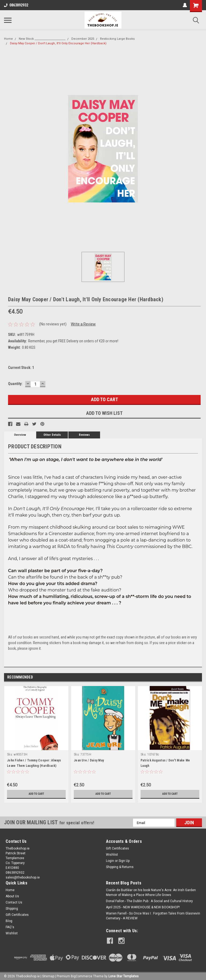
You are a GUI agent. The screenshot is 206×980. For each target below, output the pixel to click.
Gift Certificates (117, 848)
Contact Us (14, 902)
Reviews (84, 435)
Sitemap (48, 975)
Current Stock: (21, 368)
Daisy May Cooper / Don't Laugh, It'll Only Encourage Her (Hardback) (58, 43)
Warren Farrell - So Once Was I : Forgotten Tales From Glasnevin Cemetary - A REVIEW (153, 916)
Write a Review (83, 324)
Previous (190, 678)
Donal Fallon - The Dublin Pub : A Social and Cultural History (149, 901)
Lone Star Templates (124, 975)
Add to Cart (36, 794)
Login (110, 861)
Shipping (12, 909)
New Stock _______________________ (42, 39)
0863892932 (16, 5)
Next (198, 678)
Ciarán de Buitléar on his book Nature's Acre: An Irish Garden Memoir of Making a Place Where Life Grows (151, 892)
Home (8, 39)
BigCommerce (82, 975)
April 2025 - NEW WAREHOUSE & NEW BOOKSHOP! (143, 907)
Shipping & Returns (120, 867)
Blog (9, 921)
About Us (12, 896)
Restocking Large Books (117, 39)
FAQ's (10, 927)
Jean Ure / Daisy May (89, 760)
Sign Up (124, 861)
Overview (20, 435)
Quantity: (15, 384)
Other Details (52, 435)
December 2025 (83, 39)
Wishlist (112, 855)
